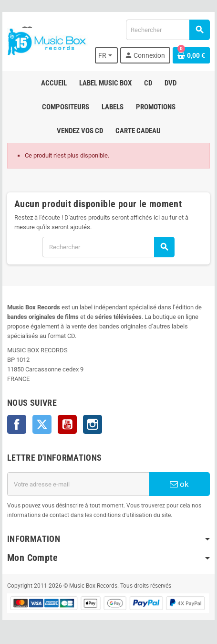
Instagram (93, 424)
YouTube (67, 424)
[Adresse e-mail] (78, 484)
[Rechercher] (168, 30)
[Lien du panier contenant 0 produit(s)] (191, 55)
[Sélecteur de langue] (106, 55)
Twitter (42, 424)
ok (179, 484)
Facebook (17, 424)
